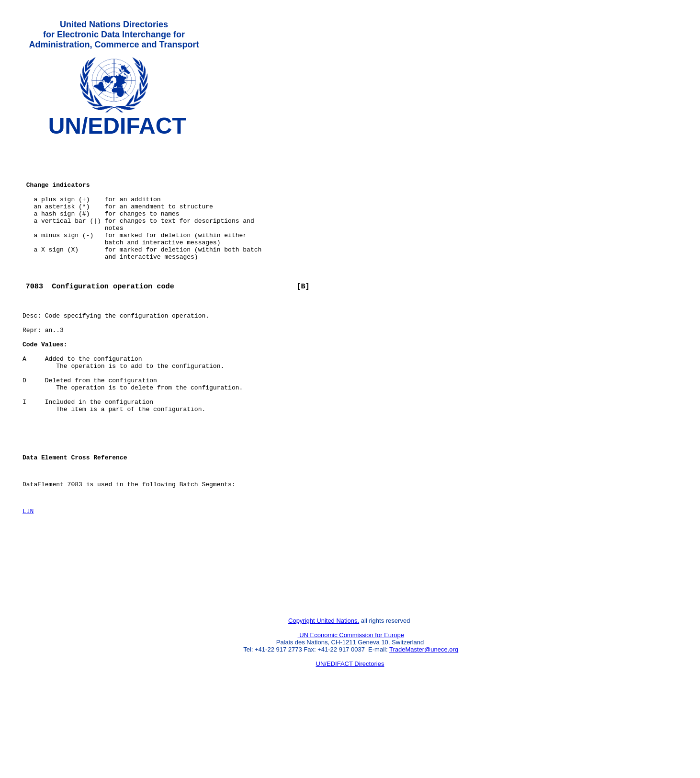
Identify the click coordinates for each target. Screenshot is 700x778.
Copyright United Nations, (324, 699)
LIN (28, 576)
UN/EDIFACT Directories (350, 742)
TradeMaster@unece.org (424, 728)
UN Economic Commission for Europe (351, 714)
